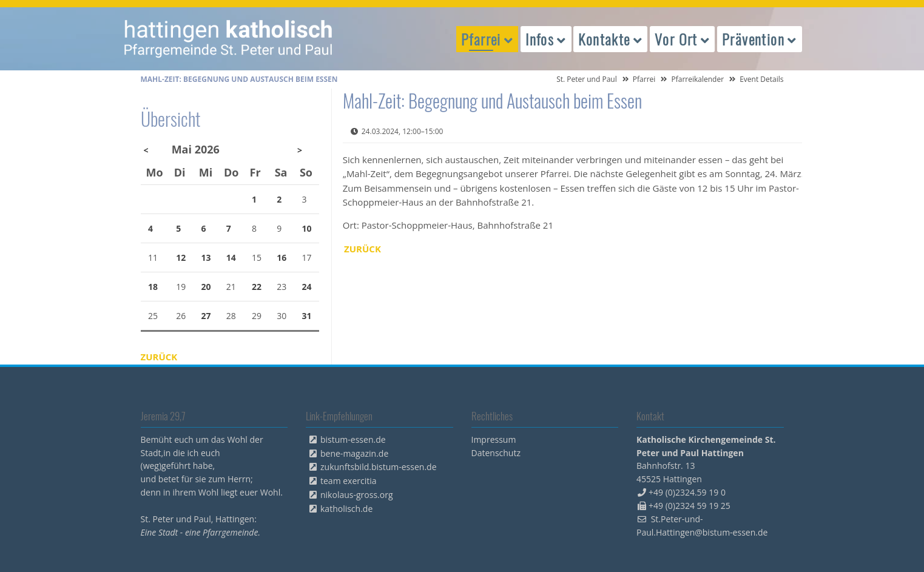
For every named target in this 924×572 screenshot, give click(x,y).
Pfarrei (644, 79)
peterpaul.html (229, 39)
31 (307, 316)
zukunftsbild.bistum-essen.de (379, 467)
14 (231, 257)
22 (257, 287)
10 (307, 228)
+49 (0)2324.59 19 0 (687, 492)
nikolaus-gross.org (357, 495)
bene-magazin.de (354, 453)
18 (153, 287)
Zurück (363, 249)
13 (206, 257)
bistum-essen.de (353, 439)
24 (307, 287)
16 (282, 257)
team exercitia (349, 481)
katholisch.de (346, 509)
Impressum (494, 439)
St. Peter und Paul (587, 79)
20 (206, 287)
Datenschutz (496, 453)
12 (181, 257)
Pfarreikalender (697, 79)
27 (206, 316)
